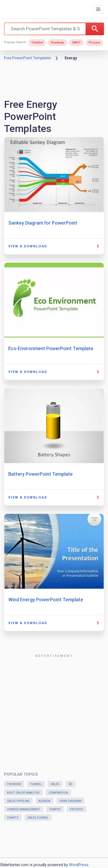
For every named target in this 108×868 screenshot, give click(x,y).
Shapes (55, 809)
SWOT (76, 43)
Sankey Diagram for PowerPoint (43, 223)
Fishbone (14, 784)
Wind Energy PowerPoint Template (46, 600)
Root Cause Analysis (23, 793)
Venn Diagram (70, 801)
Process (94, 43)
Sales (55, 784)
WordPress (79, 865)
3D (70, 784)
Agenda (44, 801)
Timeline (37, 43)
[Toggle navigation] (98, 9)
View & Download (28, 246)
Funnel (36, 784)
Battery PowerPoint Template (40, 474)
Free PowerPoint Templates (28, 58)
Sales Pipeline (18, 801)
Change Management (24, 809)
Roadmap (58, 43)
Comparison (58, 793)
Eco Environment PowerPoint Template (51, 348)
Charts (13, 818)
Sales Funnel (38, 818)
